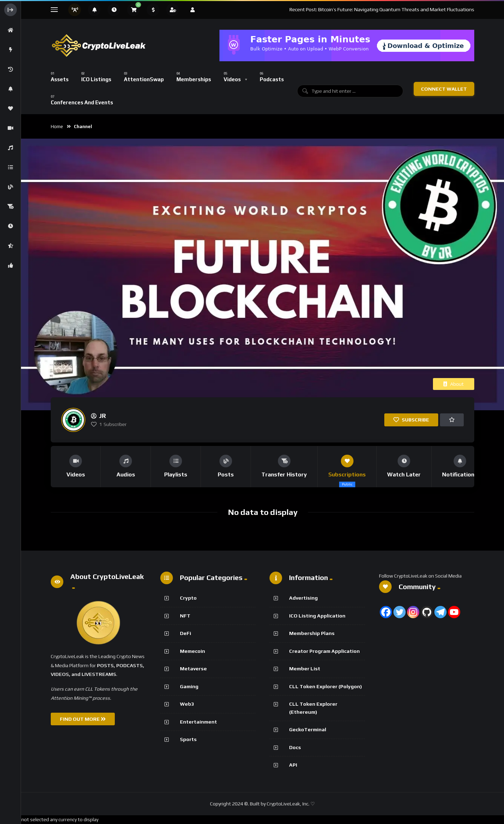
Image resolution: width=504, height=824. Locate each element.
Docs (295, 747)
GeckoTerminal (308, 729)
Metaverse (193, 669)
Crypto (188, 598)
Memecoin (192, 651)
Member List (305, 669)
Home (57, 127)
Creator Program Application (324, 651)
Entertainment (198, 722)
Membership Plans (312, 633)
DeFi (185, 633)
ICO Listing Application (317, 616)
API (293, 765)
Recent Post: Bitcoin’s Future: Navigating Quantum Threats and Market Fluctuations (382, 9)
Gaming (189, 686)
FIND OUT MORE (83, 719)
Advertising (303, 598)
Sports (188, 739)
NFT (185, 616)
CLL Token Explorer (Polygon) (325, 686)
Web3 (187, 704)
